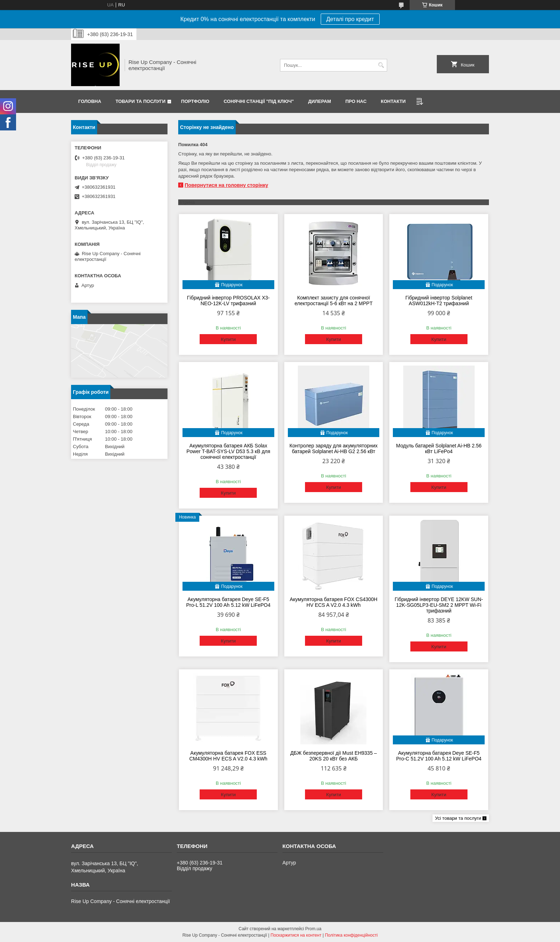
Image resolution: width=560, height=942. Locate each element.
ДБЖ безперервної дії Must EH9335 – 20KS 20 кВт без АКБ (334, 756)
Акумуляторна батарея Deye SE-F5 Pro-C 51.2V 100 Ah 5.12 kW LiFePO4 (439, 756)
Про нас (356, 101)
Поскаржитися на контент (296, 935)
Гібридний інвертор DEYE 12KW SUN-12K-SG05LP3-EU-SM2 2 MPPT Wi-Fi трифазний (439, 605)
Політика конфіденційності (351, 935)
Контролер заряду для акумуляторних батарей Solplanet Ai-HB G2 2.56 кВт (334, 448)
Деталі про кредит (350, 19)
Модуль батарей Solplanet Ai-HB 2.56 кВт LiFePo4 (439, 448)
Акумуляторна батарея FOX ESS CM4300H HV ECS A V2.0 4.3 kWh (228, 756)
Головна (90, 101)
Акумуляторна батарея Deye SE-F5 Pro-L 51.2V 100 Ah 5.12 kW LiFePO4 (228, 602)
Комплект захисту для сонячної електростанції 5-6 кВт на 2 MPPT (334, 301)
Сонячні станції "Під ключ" (259, 101)
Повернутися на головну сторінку (226, 185)
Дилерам (320, 101)
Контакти (393, 101)
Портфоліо (195, 101)
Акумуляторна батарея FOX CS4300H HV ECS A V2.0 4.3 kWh (334, 602)
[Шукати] (381, 65)
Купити (228, 339)
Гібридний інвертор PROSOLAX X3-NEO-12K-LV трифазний (228, 301)
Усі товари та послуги (458, 818)
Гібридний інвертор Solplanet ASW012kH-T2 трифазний (439, 301)
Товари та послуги (140, 101)
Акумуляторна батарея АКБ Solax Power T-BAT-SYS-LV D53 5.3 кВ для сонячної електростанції (228, 451)
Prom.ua (313, 929)
